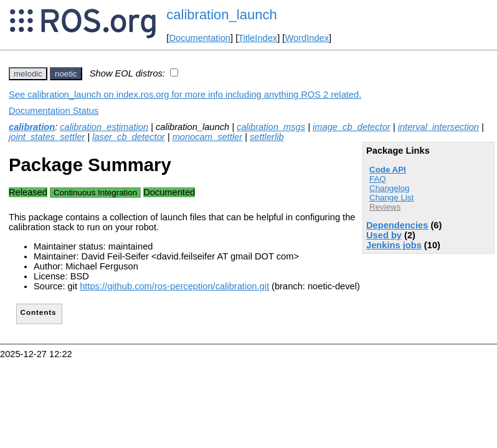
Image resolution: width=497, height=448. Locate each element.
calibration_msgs (271, 127)
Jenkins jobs (394, 245)
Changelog (389, 188)
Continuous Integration (95, 193)
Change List (391, 198)
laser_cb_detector (129, 137)
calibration (32, 127)
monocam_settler (207, 137)
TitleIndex (258, 38)
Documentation (200, 38)
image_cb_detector (352, 127)
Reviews (385, 207)
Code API (388, 170)
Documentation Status (54, 111)
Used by (384, 235)
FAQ (378, 179)
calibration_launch (221, 15)
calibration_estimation (104, 127)
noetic (66, 74)
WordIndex (307, 38)
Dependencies (397, 225)
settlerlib (267, 137)
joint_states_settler (47, 137)
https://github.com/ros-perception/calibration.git (174, 286)
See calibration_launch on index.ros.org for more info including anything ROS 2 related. (185, 95)
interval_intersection (438, 127)
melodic (28, 74)
